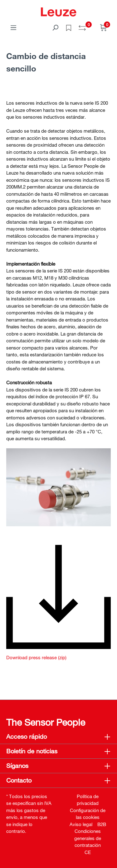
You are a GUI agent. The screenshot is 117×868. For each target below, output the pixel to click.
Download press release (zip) (36, 657)
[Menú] (13, 27)
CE (88, 852)
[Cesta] (104, 27)
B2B (102, 824)
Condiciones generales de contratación (88, 838)
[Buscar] (55, 27)
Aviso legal (81, 824)
